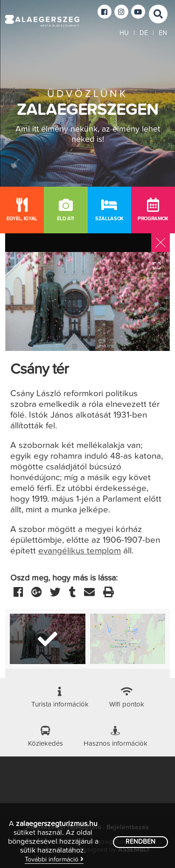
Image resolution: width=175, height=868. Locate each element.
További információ (54, 859)
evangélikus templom (80, 551)
